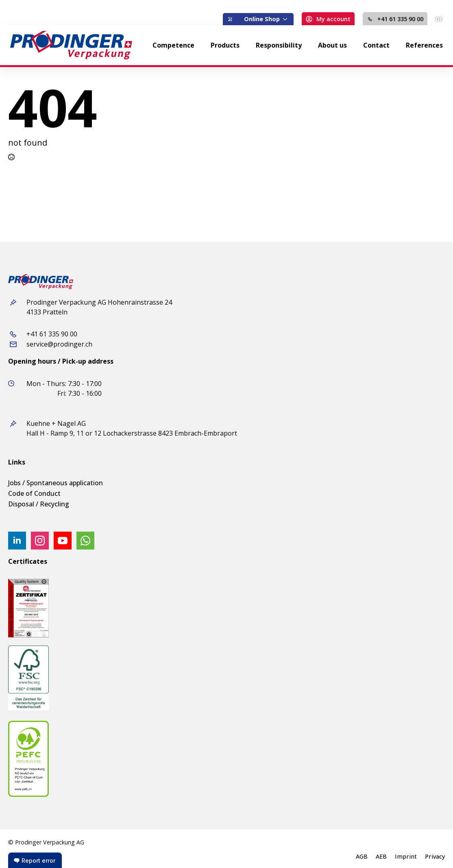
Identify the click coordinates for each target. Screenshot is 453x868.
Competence (173, 45)
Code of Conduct (34, 493)
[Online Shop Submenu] (287, 19)
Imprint (406, 857)
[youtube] (63, 541)
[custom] (85, 541)
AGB (362, 857)
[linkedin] (17, 541)
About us (332, 45)
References (424, 45)
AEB (381, 857)
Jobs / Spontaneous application (56, 483)
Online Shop (262, 19)
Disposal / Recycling (39, 504)
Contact (376, 45)
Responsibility (279, 45)
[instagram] (40, 541)
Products (225, 45)
